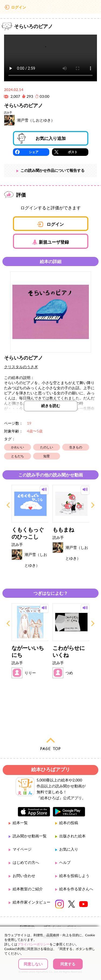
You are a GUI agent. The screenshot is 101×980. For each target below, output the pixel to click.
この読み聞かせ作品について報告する (53, 170)
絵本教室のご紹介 (28, 889)
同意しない (33, 964)
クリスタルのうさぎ (21, 367)
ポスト (73, 152)
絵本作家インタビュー (32, 902)
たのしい (47, 447)
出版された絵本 (72, 836)
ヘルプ (65, 862)
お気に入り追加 (51, 138)
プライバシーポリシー (33, 944)
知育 (47, 456)
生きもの (76, 447)
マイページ (22, 849)
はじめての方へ (26, 862)
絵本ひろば (51, 8)
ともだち (18, 456)
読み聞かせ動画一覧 (30, 836)
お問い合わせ (24, 876)
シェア (34, 152)
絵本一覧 (20, 823)
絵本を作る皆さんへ (76, 889)
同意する (68, 964)
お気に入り (69, 849)
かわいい (18, 447)
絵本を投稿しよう (74, 876)
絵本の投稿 (69, 823)
